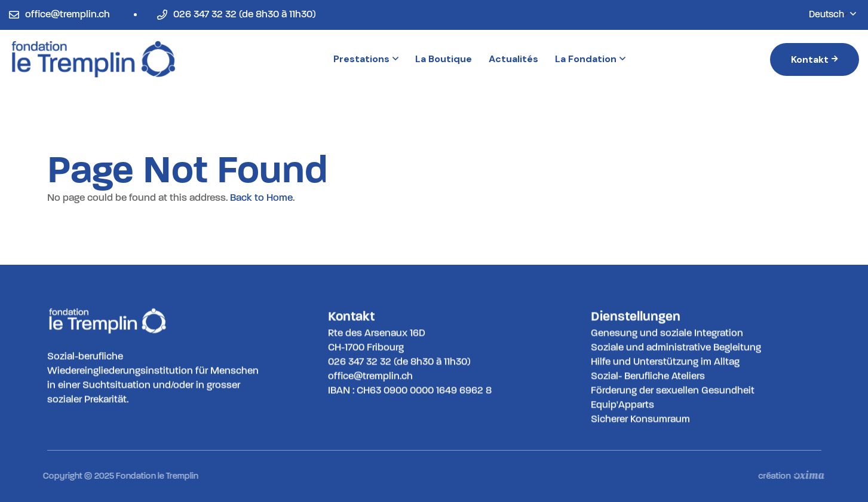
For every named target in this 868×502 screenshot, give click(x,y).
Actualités (513, 59)
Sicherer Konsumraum (640, 419)
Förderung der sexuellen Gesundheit (673, 390)
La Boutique (444, 59)
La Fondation (590, 59)
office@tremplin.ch (68, 14)
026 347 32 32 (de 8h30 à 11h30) (245, 14)
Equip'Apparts (622, 404)
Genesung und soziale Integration (667, 333)
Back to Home (261, 198)
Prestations (366, 59)
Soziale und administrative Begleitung (676, 347)
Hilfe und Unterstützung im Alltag (665, 361)
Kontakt (815, 59)
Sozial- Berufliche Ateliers (648, 376)
